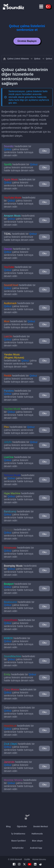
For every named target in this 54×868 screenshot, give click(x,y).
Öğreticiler (22, 826)
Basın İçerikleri (19, 841)
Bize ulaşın (37, 841)
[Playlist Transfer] (14, 6)
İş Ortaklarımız (18, 834)
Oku (44, 151)
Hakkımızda (37, 834)
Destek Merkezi (41, 826)
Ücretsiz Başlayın (27, 41)
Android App (36, 848)
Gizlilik (27, 859)
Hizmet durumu (39, 859)
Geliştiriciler (18, 848)
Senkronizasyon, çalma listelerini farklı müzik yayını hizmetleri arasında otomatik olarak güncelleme (28, 94)
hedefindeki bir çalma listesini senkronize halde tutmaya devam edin (19, 151)
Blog (8, 826)
